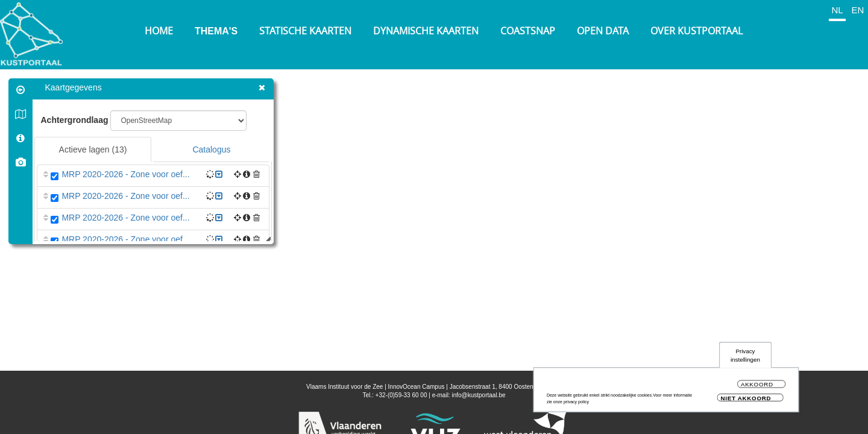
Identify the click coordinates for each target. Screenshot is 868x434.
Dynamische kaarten (426, 31)
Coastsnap (528, 31)
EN (858, 10)
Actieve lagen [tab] (93, 149)
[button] (257, 174)
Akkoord (757, 384)
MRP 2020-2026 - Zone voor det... (126, 283)
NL (837, 10)
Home (159, 31)
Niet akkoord (746, 398)
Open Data (603, 31)
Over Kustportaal (697, 31)
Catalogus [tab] (212, 149)
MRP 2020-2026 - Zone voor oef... (126, 174)
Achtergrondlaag (75, 120)
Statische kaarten (305, 31)
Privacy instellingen (745, 355)
